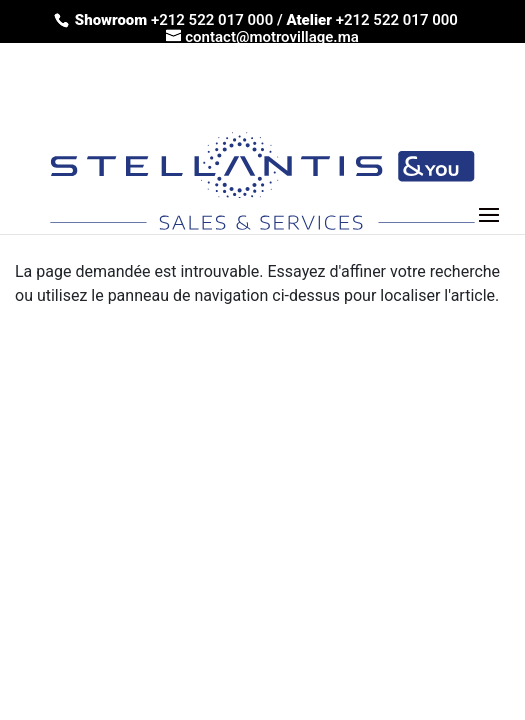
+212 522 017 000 (214, 20)
